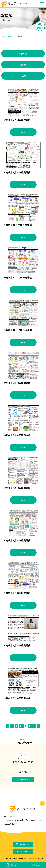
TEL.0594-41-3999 (23, 762)
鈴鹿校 (23, 65)
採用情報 (40, 28)
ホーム (4, 36)
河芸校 (23, 76)
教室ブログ (12, 36)
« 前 (8, 726)
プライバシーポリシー (23, 852)
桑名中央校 (23, 54)
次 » (38, 726)
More (23, 132)
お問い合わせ (23, 780)
